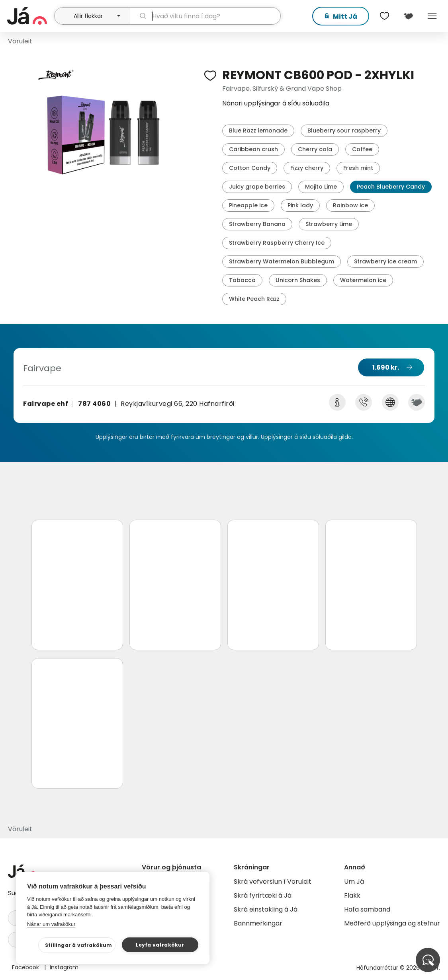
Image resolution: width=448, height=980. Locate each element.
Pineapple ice (248, 205)
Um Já (354, 882)
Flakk (352, 895)
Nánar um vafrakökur (51, 924)
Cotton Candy (250, 168)
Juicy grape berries (257, 187)
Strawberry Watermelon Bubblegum (282, 261)
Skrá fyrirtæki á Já (263, 895)
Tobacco (242, 280)
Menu (432, 16)
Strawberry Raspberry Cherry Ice (277, 243)
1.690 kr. (386, 367)
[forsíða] (30, 16)
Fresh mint (358, 168)
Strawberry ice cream (385, 261)
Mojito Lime (321, 187)
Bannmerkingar (258, 923)
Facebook (26, 967)
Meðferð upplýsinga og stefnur (392, 923)
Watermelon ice (363, 280)
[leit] (205, 16)
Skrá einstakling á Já (266, 909)
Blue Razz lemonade (258, 131)
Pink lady (300, 205)
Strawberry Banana (257, 224)
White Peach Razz (254, 299)
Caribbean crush (253, 149)
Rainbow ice (350, 205)
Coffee (362, 149)
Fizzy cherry (307, 168)
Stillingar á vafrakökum (79, 945)
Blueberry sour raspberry (344, 131)
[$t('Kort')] (408, 16)
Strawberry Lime (329, 224)
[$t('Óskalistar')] (384, 16)
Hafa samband (367, 909)
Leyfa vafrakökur (160, 945)
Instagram (64, 967)
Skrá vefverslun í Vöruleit (273, 882)
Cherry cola (315, 149)
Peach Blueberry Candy (391, 187)
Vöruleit (20, 41)
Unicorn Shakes (298, 280)
